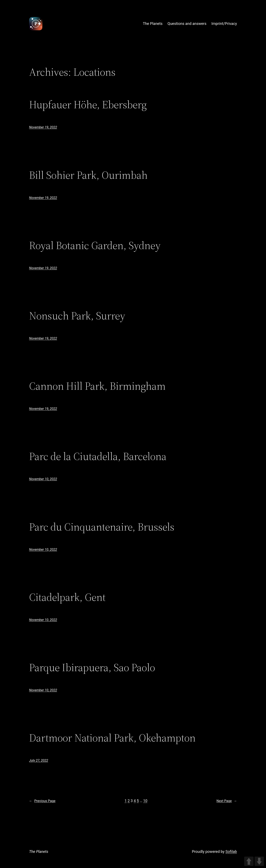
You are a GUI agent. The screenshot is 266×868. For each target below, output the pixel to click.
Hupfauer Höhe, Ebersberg (88, 105)
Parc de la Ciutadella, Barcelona (98, 456)
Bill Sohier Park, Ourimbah (88, 175)
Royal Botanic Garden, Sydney (95, 245)
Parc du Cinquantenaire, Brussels (102, 527)
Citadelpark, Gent (67, 597)
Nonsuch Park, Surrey (77, 316)
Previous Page (42, 801)
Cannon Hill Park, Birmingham (97, 386)
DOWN (259, 861)
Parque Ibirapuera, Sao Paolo (92, 667)
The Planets (39, 852)
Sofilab (231, 852)
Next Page (227, 801)
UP (249, 861)
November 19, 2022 (43, 127)
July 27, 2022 (39, 760)
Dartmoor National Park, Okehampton (112, 738)
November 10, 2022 (43, 479)
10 (145, 801)
